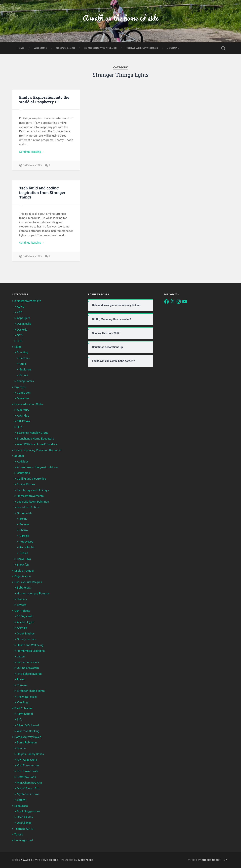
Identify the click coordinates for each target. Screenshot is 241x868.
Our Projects (22, 611)
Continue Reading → (32, 152)
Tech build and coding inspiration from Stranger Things (42, 192)
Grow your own (26, 639)
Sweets (22, 605)
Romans (22, 685)
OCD (20, 335)
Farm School (25, 714)
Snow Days (24, 559)
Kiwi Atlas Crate (27, 760)
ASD (20, 312)
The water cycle (27, 697)
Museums (23, 398)
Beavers (25, 358)
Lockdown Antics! (28, 507)
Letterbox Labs (26, 777)
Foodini (22, 748)
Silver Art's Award (28, 725)
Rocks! (21, 679)
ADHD (21, 307)
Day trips (20, 387)
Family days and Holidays (33, 490)
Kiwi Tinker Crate (28, 771)
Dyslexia (22, 330)
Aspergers (24, 318)
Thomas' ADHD (24, 829)
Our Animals (25, 513)
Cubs (23, 364)
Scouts (24, 375)
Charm (24, 530)
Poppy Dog (26, 542)
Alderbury (23, 410)
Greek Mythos (26, 634)
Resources (21, 806)
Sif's (19, 720)
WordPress (86, 860)
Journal (173, 48)
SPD (20, 341)
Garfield (24, 536)
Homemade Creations (31, 651)
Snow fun (23, 565)
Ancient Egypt (26, 622)
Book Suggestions (29, 811)
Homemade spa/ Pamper (33, 593)
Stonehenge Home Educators (35, 439)
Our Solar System (28, 668)
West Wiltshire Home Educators (37, 444)
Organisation (23, 576)
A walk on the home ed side (121, 18)
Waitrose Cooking (28, 731)
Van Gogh (23, 702)
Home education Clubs (100, 48)
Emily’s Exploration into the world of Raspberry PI (44, 99)
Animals (22, 628)
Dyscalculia (24, 324)
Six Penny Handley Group (33, 433)
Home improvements (30, 496)
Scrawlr (22, 800)
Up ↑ (226, 860)
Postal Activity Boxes (142, 48)
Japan (21, 657)
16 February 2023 (32, 166)
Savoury (22, 599)
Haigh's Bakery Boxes (30, 754)
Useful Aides (25, 817)
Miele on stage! (24, 571)
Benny (23, 519)
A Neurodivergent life (28, 301)
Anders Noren (211, 860)
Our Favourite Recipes (28, 582)
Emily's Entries (26, 484)
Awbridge (23, 416)
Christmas (23, 473)
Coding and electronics (31, 479)
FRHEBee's (24, 421)
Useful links (66, 48)
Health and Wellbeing (30, 645)
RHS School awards (29, 674)
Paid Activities (23, 708)
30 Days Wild (25, 616)
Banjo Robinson (27, 743)
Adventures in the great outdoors (38, 467)
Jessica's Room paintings (33, 502)
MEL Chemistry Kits (29, 783)
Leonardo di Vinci (28, 662)
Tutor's (19, 834)
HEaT (20, 427)
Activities (23, 461)
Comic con (24, 393)
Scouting (23, 353)
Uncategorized (24, 840)
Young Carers (25, 381)
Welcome (40, 48)
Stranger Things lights (31, 691)
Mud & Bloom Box (28, 789)
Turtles (24, 553)
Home (21, 48)
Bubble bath (25, 588)
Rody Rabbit (27, 547)
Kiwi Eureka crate (28, 766)
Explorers (25, 370)
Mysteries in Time (28, 794)
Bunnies (24, 525)
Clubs (18, 347)
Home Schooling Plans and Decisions (38, 450)
